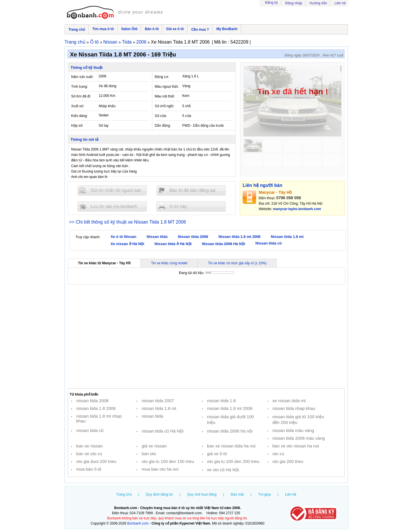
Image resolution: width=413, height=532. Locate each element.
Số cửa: (161, 116)
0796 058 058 (289, 198)
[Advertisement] (206, 337)
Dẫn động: (163, 126)
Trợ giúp (264, 494)
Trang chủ (77, 30)
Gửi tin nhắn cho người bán (112, 190)
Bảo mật (237, 494)
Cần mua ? (200, 30)
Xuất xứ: (78, 106)
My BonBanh (227, 29)
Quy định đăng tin (159, 494)
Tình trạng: (79, 87)
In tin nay (191, 206)
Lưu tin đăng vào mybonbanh (112, 206)
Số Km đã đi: (81, 96)
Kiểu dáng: (79, 116)
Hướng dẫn (318, 3)
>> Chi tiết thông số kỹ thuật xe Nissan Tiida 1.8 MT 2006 (127, 222)
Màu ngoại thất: (167, 87)
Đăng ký (272, 3)
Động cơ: (162, 77)
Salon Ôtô (129, 29)
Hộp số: (77, 126)
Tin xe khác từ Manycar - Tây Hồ (104, 263)
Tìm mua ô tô (103, 29)
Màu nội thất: (165, 96)
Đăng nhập (294, 3)
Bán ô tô (152, 29)
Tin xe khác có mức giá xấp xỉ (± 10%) (237, 263)
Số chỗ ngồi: (165, 106)
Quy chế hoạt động (202, 494)
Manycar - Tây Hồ (275, 192)
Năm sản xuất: (82, 77)
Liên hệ (340, 3)
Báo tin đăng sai (191, 190)
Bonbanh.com (138, 523)
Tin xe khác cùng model (169, 263)
